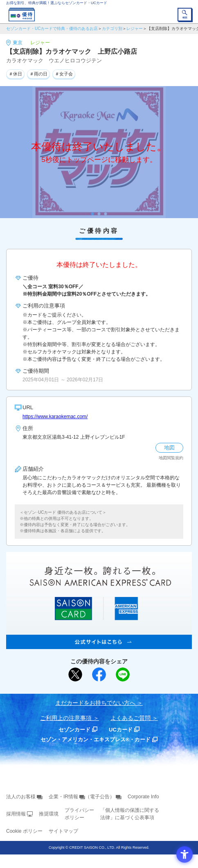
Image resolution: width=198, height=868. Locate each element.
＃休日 (15, 74)
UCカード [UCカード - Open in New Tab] (121, 730)
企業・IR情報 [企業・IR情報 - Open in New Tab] (63, 797)
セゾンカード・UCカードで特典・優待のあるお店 (52, 28)
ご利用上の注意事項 (66, 718)
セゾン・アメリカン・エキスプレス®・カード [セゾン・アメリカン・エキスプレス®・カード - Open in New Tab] (96, 739)
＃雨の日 (38, 74)
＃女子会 (64, 74)
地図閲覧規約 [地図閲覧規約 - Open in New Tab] (171, 458)
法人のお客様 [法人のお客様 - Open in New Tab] (21, 797)
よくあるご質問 (130, 718)
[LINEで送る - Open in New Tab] (123, 674)
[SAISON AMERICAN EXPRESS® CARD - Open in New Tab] (99, 645)
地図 (169, 448)
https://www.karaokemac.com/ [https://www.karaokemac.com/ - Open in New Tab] (55, 417)
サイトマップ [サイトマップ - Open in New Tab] (63, 831)
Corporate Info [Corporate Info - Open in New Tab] (143, 797)
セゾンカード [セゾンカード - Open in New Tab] (74, 730)
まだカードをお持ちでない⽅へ (95, 703)
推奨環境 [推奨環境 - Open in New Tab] (49, 814)
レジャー (135, 28)
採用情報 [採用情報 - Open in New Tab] (16, 814)
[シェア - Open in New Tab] (99, 674)
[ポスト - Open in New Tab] (75, 674)
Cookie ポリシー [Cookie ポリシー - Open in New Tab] (24, 831)
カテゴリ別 (112, 28)
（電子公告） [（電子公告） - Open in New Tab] (100, 797)
